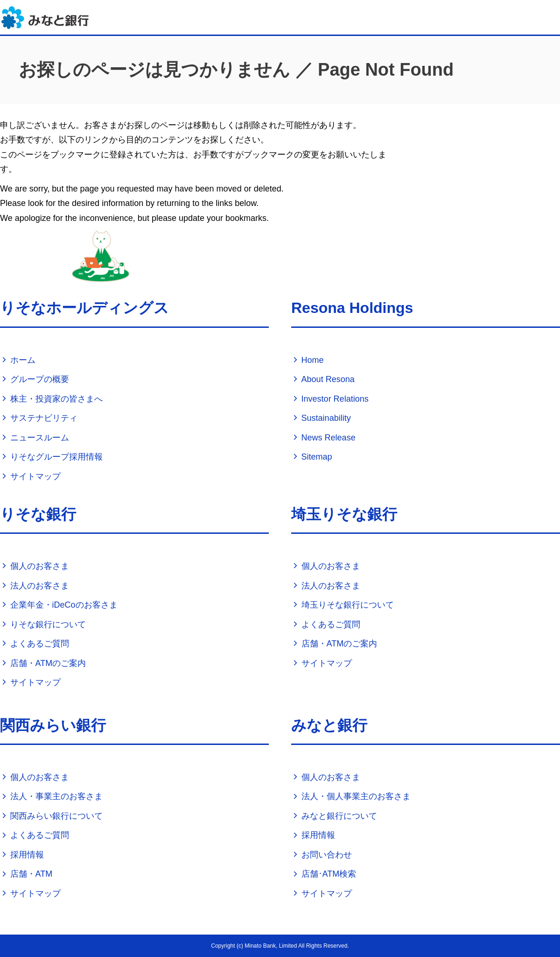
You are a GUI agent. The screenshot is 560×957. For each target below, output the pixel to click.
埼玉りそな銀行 (344, 514)
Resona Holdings (352, 308)
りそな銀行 (38, 514)
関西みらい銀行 (53, 725)
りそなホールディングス (84, 308)
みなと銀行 (329, 725)
